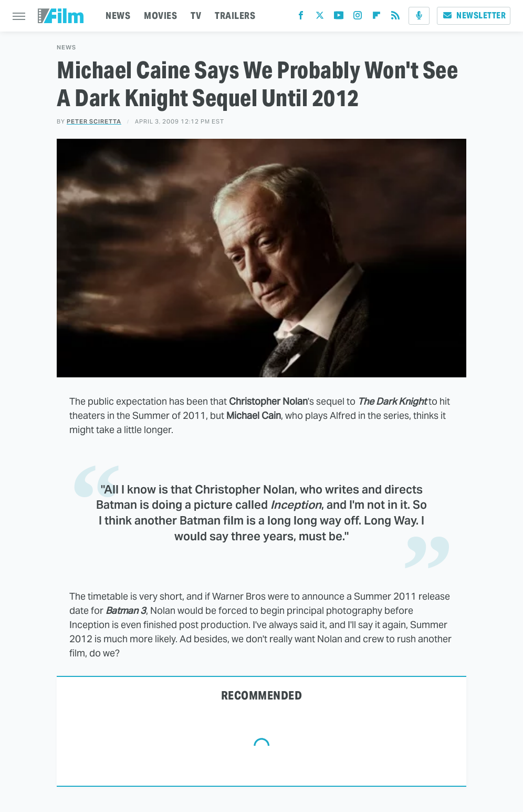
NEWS (118, 16)
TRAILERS (235, 16)
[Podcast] (419, 16)
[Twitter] (320, 18)
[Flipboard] (376, 18)
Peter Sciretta (94, 121)
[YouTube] (339, 18)
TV (196, 16)
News (66, 48)
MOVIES (160, 16)
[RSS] (395, 18)
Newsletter (474, 16)
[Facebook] (301, 18)
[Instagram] (358, 18)
